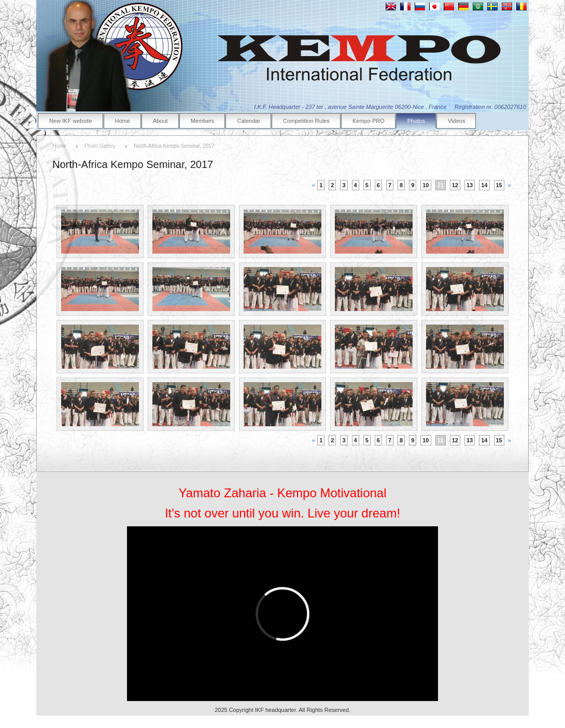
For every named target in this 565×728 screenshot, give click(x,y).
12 (455, 185)
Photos (416, 121)
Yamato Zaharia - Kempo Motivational (282, 493)
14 (484, 185)
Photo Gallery (100, 146)
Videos (456, 121)
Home (123, 121)
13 (470, 185)
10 (426, 185)
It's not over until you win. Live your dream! (282, 513)
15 (499, 185)
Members (203, 121)
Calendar (249, 121)
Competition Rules (306, 121)
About (160, 121)
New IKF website (71, 121)
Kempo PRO (369, 121)
